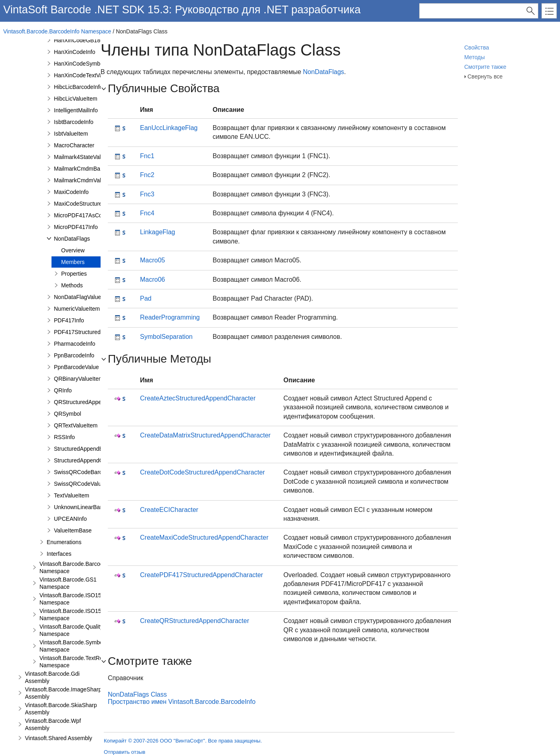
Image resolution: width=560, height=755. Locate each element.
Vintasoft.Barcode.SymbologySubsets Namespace (86, 646)
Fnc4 (147, 213)
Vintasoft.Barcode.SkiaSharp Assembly (61, 709)
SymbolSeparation (166, 337)
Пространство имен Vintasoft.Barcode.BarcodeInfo (182, 702)
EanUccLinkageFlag (169, 128)
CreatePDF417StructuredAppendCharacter (202, 575)
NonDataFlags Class (137, 694)
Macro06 (152, 280)
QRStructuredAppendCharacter (93, 402)
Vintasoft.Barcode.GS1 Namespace (68, 583)
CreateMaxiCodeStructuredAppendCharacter (204, 537)
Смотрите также (485, 67)
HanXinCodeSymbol (79, 64)
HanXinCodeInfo (75, 52)
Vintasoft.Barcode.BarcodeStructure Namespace (84, 567)
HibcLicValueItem (76, 99)
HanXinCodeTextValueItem (87, 75)
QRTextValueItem (76, 425)
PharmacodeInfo (75, 344)
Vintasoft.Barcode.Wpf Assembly (53, 724)
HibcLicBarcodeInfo (78, 87)
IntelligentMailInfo (76, 110)
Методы (475, 57)
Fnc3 (147, 194)
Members (73, 262)
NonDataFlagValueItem (83, 297)
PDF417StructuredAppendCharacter (99, 332)
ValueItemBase (73, 530)
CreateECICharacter (169, 510)
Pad (146, 298)
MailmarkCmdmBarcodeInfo (89, 169)
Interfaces (59, 554)
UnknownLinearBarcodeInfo (89, 507)
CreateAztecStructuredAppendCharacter (198, 398)
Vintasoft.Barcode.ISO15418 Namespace (75, 599)
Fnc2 (147, 175)
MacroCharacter (74, 145)
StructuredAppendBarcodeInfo (92, 449)
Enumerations (64, 542)
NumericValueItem (77, 309)
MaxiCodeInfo (71, 192)
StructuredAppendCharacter (89, 460)
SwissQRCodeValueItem (85, 484)
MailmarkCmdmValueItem (86, 180)
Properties (74, 274)
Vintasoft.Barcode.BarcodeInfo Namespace (57, 31)
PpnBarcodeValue (76, 367)
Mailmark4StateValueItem (86, 157)
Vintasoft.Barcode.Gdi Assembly (52, 677)
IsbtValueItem (71, 134)
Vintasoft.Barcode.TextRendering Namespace (80, 662)
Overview (73, 250)
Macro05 (152, 260)
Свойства (477, 47)
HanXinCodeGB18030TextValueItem (99, 40)
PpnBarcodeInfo (74, 355)
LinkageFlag (157, 232)
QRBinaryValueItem (79, 379)
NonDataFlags (72, 239)
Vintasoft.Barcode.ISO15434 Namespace (75, 615)
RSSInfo (64, 437)
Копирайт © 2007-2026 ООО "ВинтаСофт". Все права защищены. (183, 741)
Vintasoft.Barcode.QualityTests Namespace (78, 630)
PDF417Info (69, 320)
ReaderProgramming (170, 317)
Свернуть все (485, 76)
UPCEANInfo (70, 519)
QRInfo (63, 390)
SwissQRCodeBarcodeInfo (87, 472)
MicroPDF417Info (76, 227)
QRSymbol (68, 414)
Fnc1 (147, 156)
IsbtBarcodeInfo (74, 122)
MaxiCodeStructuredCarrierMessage (100, 204)
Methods (72, 285)
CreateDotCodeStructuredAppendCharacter (202, 472)
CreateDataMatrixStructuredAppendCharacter (205, 435)
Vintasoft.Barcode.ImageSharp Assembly (63, 693)
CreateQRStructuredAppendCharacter (195, 621)
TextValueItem (72, 495)
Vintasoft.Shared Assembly (59, 738)
